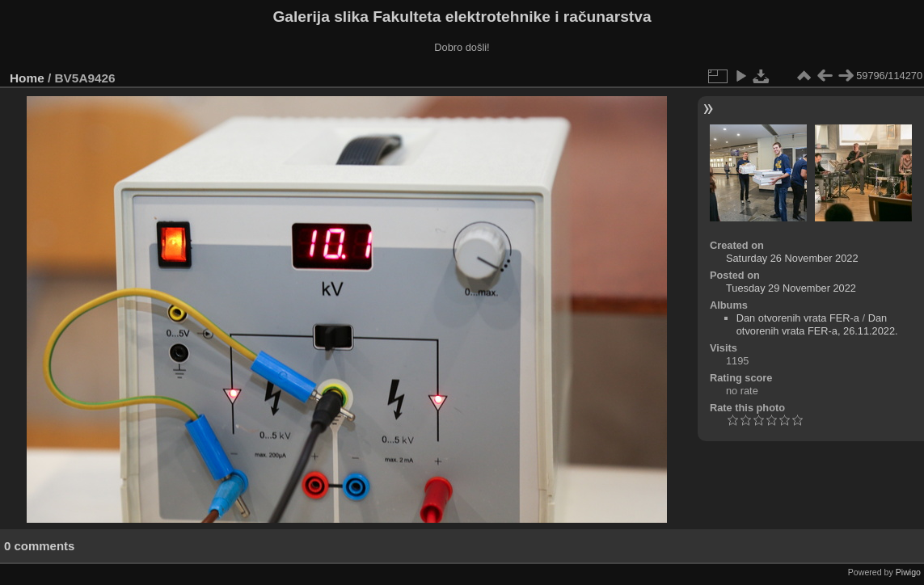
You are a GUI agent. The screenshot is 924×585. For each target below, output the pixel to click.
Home (27, 78)
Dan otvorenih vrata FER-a (798, 318)
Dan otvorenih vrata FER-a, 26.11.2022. (817, 324)
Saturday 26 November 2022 (792, 258)
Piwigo (908, 572)
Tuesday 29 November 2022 (791, 288)
